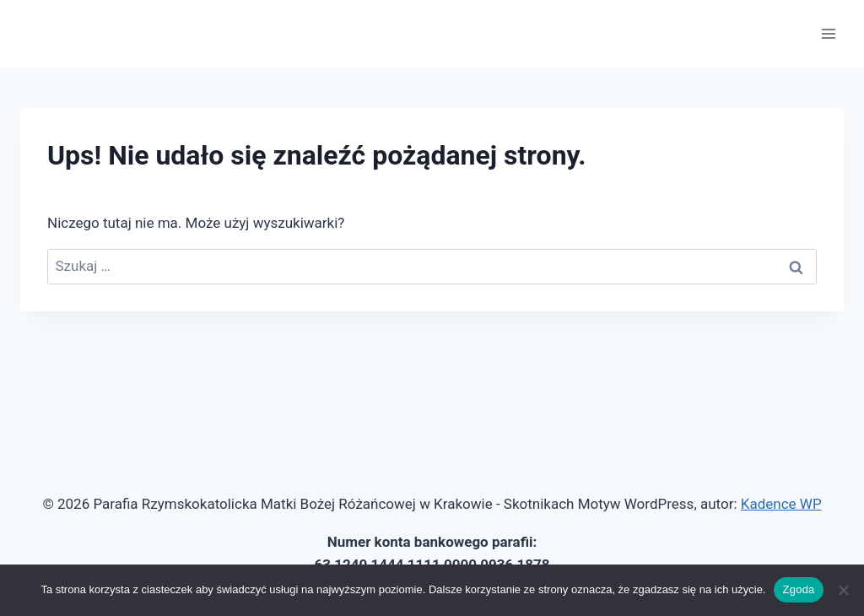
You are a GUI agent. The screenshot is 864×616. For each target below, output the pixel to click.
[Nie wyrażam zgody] (843, 590)
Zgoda (798, 589)
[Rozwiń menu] (828, 33)
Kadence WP (781, 504)
